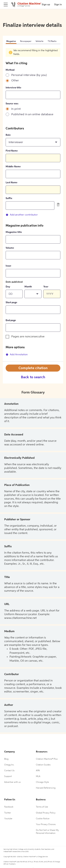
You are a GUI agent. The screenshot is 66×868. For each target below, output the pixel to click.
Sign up (46, 5)
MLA (38, 776)
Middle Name (13, 167)
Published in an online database (32, 115)
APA (38, 771)
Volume (10, 248)
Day (8, 287)
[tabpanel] (33, 205)
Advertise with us (12, 782)
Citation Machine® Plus (47, 759)
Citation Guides (43, 765)
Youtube (8, 819)
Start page (11, 302)
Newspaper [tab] (26, 41)
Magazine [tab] (11, 41)
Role (8, 135)
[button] (33, 142)
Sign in (58, 5)
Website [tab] (40, 41)
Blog (6, 759)
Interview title (13, 88)
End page (11, 320)
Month (28, 287)
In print (16, 109)
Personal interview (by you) (29, 75)
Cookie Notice (43, 819)
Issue (8, 266)
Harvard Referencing (46, 788)
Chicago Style (42, 782)
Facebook (9, 807)
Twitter (8, 813)
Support (8, 776)
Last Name (12, 183)
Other (15, 81)
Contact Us (9, 771)
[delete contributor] (58, 205)
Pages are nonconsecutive (28, 337)
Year (46, 287)
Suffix (9, 198)
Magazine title (14, 232)
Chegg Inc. (9, 765)
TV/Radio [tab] (52, 41)
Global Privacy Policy (46, 813)
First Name (12, 151)
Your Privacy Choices (46, 825)
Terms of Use (42, 807)
